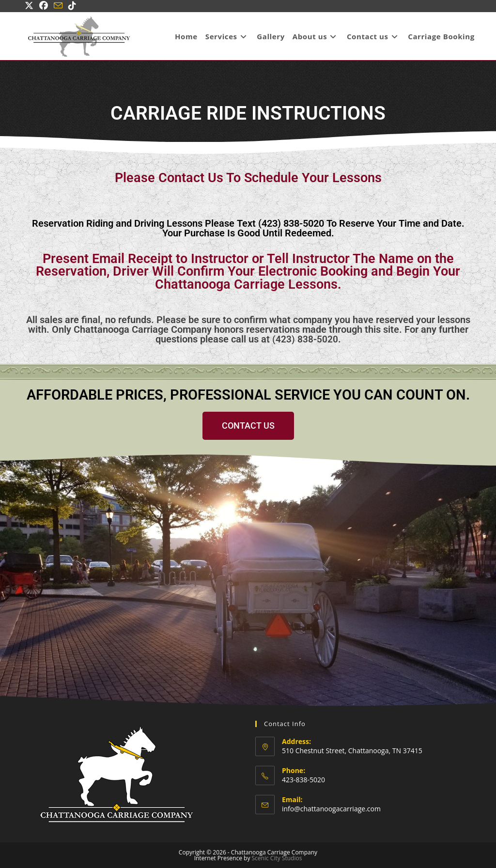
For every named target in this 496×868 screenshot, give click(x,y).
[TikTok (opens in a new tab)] (72, 6)
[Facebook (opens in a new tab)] (44, 6)
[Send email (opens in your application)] (58, 6)
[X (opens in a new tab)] (31, 6)
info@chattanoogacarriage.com (331, 808)
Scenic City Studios (277, 858)
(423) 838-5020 (305, 339)
